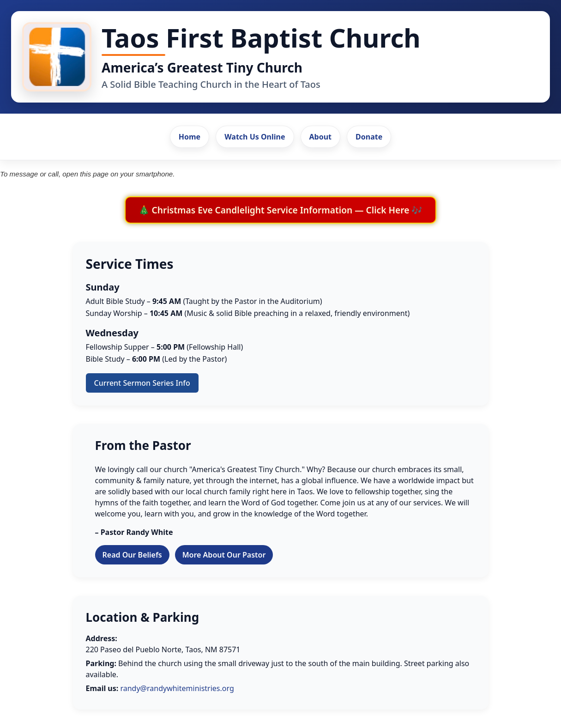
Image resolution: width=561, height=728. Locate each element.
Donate (369, 137)
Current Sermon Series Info (142, 383)
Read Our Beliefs (132, 555)
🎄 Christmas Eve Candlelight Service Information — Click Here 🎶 (281, 210)
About (321, 137)
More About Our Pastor (224, 555)
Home (190, 137)
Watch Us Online (255, 137)
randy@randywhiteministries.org (177, 688)
